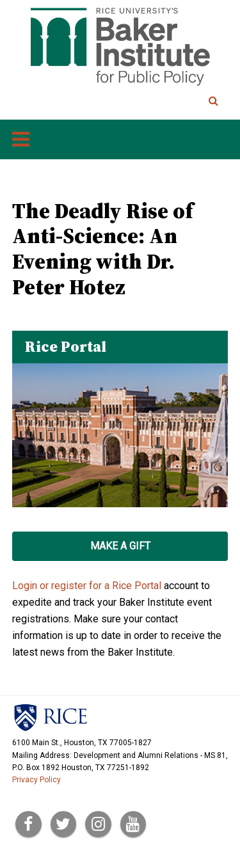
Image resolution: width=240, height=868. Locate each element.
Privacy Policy (36, 780)
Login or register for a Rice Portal (87, 586)
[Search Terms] (170, 101)
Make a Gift (120, 546)
